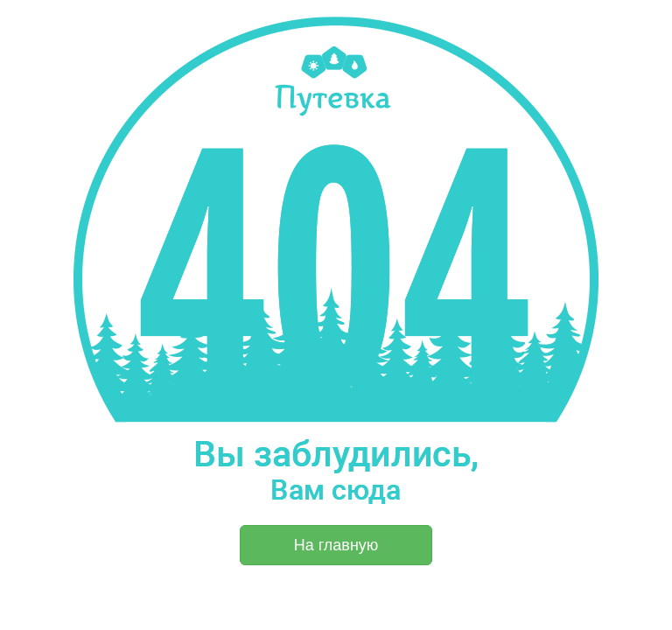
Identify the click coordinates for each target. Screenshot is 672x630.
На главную (336, 545)
